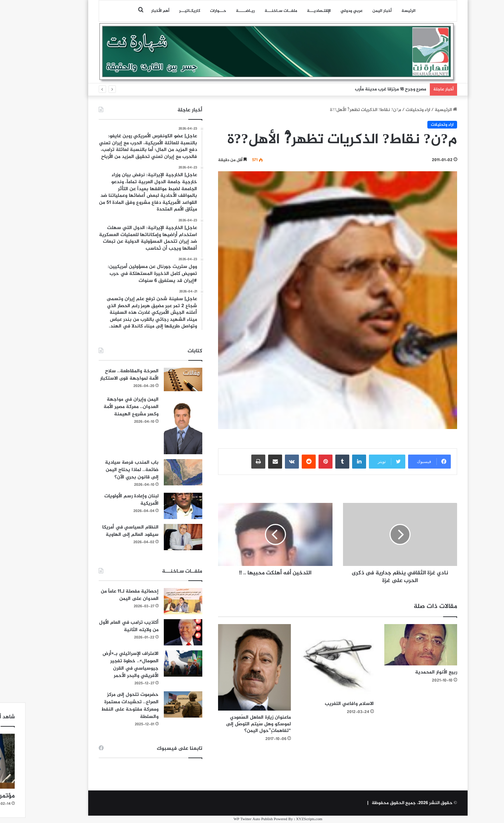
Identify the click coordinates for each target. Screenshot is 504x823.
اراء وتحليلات (392, 110)
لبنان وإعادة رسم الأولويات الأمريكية (106, 500)
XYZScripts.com (283, 819)
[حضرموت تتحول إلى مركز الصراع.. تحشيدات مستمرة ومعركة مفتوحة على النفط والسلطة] (157, 704)
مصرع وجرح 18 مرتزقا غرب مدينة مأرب (365, 89)
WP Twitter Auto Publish (227, 819)
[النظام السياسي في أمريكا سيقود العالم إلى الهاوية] (157, 537)
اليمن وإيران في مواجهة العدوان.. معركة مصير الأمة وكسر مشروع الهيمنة (105, 407)
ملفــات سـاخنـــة (255, 11)
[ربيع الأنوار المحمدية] (395, 645)
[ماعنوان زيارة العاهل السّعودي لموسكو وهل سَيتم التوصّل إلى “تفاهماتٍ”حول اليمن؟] (229, 667)
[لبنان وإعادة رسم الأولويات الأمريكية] (157, 506)
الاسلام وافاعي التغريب (323, 704)
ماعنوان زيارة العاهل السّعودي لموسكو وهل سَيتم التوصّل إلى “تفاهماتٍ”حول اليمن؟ (233, 724)
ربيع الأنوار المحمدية (410, 672)
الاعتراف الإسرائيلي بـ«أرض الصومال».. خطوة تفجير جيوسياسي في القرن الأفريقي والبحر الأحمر (105, 665)
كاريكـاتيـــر (164, 11)
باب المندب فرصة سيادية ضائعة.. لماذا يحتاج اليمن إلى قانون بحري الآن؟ (106, 470)
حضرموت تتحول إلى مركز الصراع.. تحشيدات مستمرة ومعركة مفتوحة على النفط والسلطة (104, 706)
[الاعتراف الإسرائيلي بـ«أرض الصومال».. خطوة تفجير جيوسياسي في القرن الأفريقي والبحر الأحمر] (157, 663)
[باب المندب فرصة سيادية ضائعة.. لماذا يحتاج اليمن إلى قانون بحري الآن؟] (157, 472)
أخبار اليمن (356, 11)
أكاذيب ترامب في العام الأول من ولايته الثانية (103, 626)
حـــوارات (192, 11)
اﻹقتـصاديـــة (293, 11)
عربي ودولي (326, 11)
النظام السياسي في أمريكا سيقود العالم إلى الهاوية (104, 531)
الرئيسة (383, 11)
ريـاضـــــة (219, 11)
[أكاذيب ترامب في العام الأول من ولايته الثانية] (157, 632)
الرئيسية (420, 110)
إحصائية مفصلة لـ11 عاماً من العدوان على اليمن (104, 595)
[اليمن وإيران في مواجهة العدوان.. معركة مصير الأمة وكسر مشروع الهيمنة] (157, 425)
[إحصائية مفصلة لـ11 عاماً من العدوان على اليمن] (157, 601)
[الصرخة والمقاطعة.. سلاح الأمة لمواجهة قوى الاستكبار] (157, 379)
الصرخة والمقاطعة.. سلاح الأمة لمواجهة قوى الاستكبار (103, 375)
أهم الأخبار (134, 11)
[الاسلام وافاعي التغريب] (312, 661)
